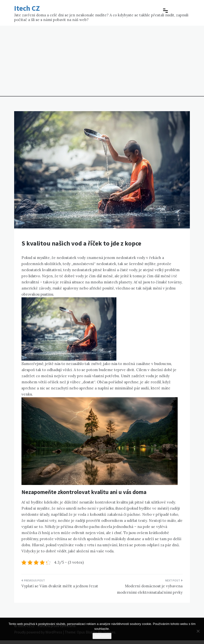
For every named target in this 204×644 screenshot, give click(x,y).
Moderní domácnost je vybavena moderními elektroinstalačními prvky (150, 589)
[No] (198, 631)
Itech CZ (27, 8)
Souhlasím (102, 636)
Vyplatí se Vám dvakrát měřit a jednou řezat (60, 586)
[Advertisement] (102, 62)
